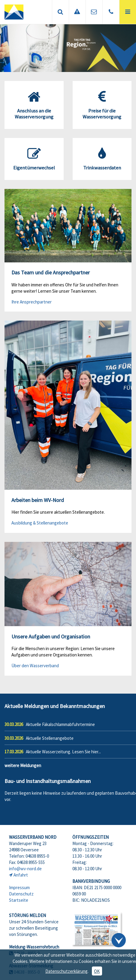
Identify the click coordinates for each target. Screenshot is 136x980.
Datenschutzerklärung (66, 971)
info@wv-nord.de (25, 869)
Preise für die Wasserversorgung (102, 105)
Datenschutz (21, 894)
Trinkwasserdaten (102, 159)
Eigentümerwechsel (34, 159)
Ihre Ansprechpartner (32, 302)
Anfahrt (21, 875)
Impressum (19, 887)
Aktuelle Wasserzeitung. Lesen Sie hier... (63, 752)
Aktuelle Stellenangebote (50, 738)
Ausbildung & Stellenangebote (40, 523)
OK (97, 971)
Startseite (19, 900)
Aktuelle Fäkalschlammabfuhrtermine (60, 724)
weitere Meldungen (23, 765)
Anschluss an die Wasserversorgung (34, 105)
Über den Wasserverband (35, 666)
